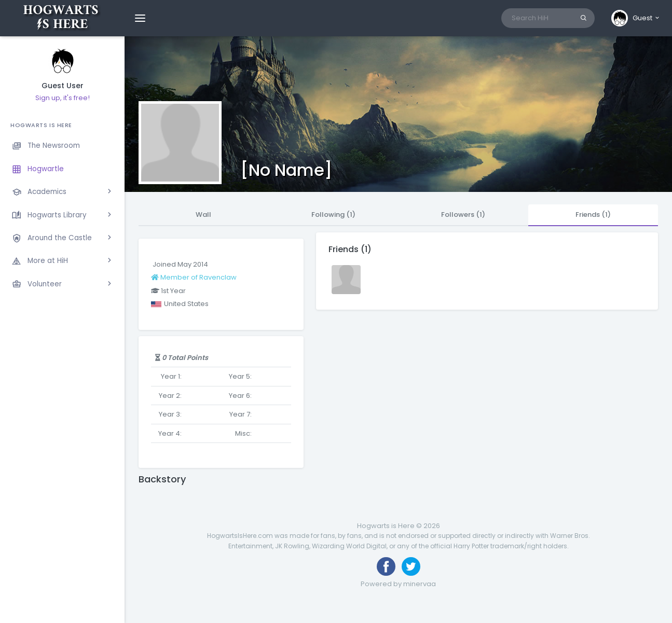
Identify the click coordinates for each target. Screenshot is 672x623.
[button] (636, 18)
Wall (203, 214)
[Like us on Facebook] (386, 566)
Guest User (63, 86)
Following (333, 214)
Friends (593, 214)
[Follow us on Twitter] (411, 566)
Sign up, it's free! (63, 98)
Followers (463, 214)
